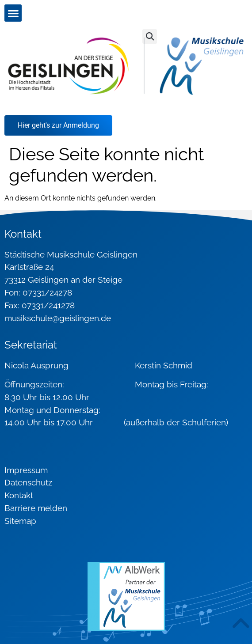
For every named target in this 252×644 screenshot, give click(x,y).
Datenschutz (28, 482)
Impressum (26, 470)
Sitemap (20, 521)
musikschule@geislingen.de (58, 318)
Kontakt (19, 495)
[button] (13, 13)
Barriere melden (36, 508)
